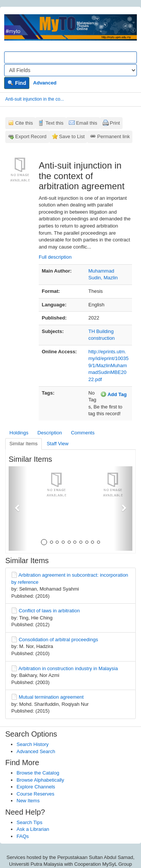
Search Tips (30, 822)
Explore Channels (36, 787)
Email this (86, 123)
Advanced (45, 83)
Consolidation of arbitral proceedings (58, 640)
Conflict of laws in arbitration (49, 611)
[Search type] (70, 70)
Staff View (58, 444)
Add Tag (114, 394)
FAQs (23, 836)
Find (17, 83)
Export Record (31, 136)
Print (115, 123)
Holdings (19, 433)
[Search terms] (70, 57)
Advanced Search (36, 751)
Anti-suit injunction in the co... (35, 99)
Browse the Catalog (38, 773)
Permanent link (114, 136)
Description (50, 433)
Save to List (72, 136)
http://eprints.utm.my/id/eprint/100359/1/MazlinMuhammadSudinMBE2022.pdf (108, 365)
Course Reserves (35, 794)
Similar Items (23, 444)
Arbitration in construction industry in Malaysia (68, 668)
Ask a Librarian (33, 829)
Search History (33, 744)
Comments (83, 433)
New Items (28, 801)
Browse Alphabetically (40, 780)
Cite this (24, 123)
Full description (55, 257)
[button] (18, 509)
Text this (55, 123)
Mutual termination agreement (51, 697)
